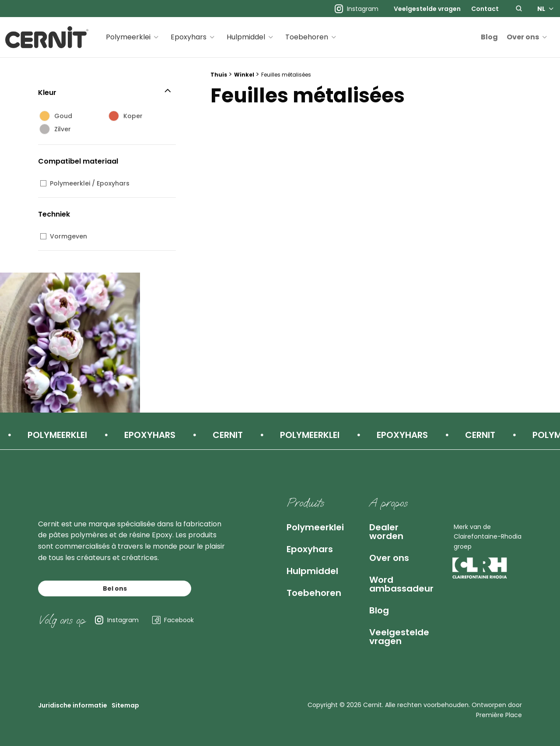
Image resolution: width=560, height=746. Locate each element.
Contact (485, 9)
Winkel (244, 75)
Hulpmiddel (246, 37)
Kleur (47, 93)
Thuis (219, 75)
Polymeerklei (128, 37)
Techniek (54, 214)
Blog (489, 37)
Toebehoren (307, 37)
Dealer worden (386, 532)
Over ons (523, 37)
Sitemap (125, 705)
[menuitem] (427, 9)
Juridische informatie (73, 705)
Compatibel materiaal (78, 161)
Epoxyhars (189, 37)
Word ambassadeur (401, 584)
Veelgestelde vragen (427, 9)
